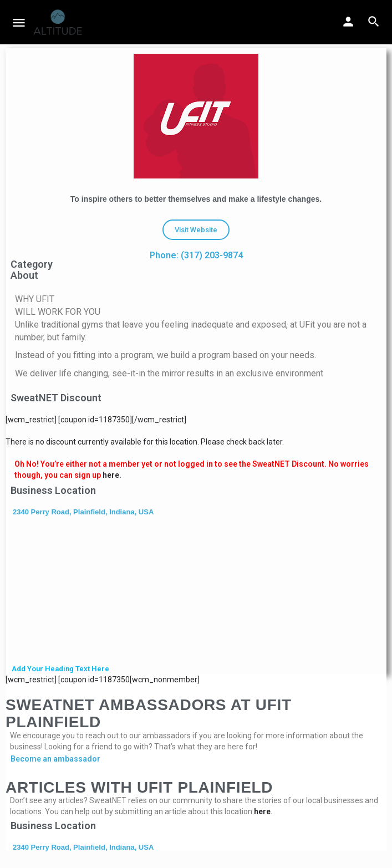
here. (112, 475)
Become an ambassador (55, 759)
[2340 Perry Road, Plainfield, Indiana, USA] (196, 591)
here (262, 811)
